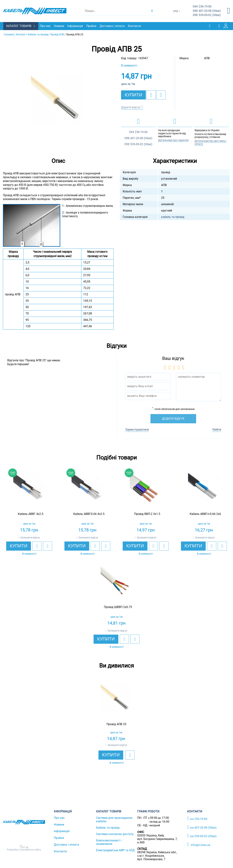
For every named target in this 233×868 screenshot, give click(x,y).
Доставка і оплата (112, 26)
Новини (59, 26)
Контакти (135, 26)
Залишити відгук (30, 537)
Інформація (76, 26)
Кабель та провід (108, 827)
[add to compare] (161, 95)
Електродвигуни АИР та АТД (115, 850)
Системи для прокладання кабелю (114, 819)
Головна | (9, 34)
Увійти (217, 429)
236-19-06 (202, 7)
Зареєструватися (137, 429)
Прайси (92, 26)
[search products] (152, 11)
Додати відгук (131, 107)
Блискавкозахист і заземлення (109, 842)
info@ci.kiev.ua (199, 844)
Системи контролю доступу (115, 834)
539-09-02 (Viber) (207, 15)
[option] (58, 103)
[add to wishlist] (151, 95)
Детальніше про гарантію (173, 140)
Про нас (46, 26)
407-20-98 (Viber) (207, 11)
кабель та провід (173, 217)
